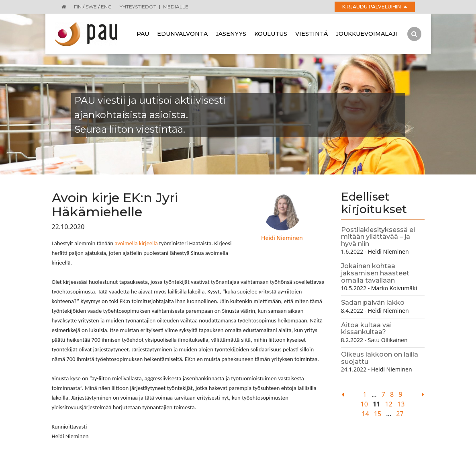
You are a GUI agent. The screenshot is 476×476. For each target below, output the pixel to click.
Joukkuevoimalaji (367, 34)
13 (401, 404)
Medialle (176, 7)
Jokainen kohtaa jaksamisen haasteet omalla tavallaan (375, 273)
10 (364, 404)
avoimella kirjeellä (136, 243)
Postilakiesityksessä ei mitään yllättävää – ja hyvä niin (378, 237)
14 (365, 414)
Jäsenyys (231, 34)
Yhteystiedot (138, 7)
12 (389, 404)
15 (378, 414)
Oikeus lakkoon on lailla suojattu (380, 358)
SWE (91, 7)
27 (400, 414)
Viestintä (312, 34)
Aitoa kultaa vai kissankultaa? (366, 329)
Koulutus (271, 34)
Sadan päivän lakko (373, 303)
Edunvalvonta (182, 34)
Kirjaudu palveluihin (375, 7)
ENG (106, 7)
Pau (143, 34)
